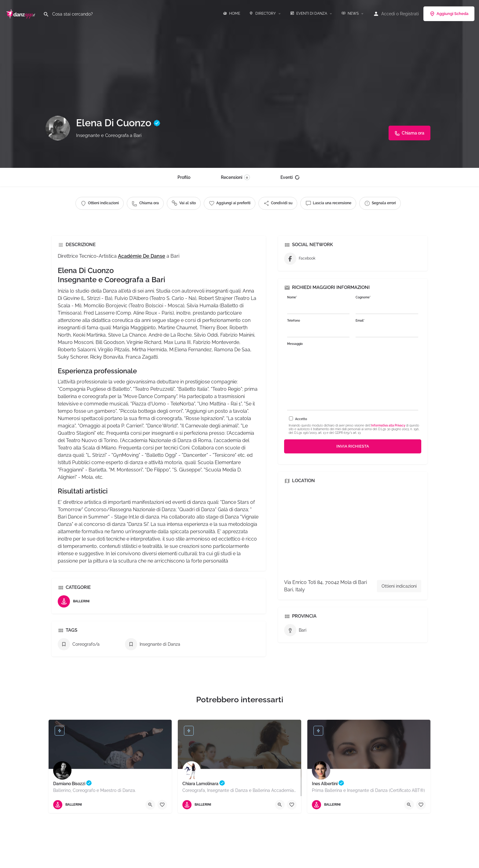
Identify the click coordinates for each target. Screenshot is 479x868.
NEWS (350, 13)
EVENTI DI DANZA (309, 13)
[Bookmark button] (162, 805)
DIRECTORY (263, 13)
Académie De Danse (142, 256)
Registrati (409, 14)
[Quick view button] (150, 805)
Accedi (388, 14)
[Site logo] (22, 13)
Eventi (290, 177)
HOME (232, 13)
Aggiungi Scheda (449, 14)
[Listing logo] (58, 128)
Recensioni (235, 177)
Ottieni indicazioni (399, 586)
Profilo (184, 177)
